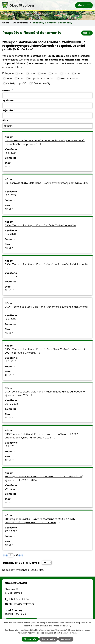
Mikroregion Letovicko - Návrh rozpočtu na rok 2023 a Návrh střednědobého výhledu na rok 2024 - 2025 (40, 521)
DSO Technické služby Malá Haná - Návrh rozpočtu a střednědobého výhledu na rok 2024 (45, 393)
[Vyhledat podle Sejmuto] (47, 116)
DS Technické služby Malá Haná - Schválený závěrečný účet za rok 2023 (47, 185)
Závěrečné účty (41, 83)
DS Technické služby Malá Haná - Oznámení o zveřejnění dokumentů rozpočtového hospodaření (45, 142)
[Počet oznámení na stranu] (47, 563)
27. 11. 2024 (11, 276)
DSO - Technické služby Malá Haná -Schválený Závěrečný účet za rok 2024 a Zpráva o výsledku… (45, 351)
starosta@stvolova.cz (22, 604)
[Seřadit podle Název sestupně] (13, 90)
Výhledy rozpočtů (16, 83)
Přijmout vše (30, 639)
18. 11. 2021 (10, 446)
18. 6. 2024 (11, 153)
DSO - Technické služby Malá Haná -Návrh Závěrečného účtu (43, 225)
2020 (32, 74)
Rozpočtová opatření (42, 78)
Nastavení (66, 639)
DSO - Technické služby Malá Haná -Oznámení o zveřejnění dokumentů (46, 266)
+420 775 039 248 (19, 599)
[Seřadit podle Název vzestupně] (13, 89)
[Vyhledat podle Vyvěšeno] (47, 106)
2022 (54, 74)
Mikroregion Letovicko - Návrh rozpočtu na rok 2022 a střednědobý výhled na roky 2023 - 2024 (44, 478)
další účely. (66, 626)
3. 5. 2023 (10, 234)
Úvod (6, 23)
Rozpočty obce (69, 78)
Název (7, 90)
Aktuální (9, 166)
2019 (21, 74)
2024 (78, 74)
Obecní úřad (21, 23)
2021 (43, 74)
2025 (9, 78)
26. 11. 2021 (10, 489)
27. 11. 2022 (11, 531)
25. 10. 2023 (11, 404)
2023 (66, 74)
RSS (87, 33)
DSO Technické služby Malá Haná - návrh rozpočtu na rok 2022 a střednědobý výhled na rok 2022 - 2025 (43, 436)
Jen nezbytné (48, 639)
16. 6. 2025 (11, 319)
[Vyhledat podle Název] (47, 95)
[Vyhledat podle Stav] (47, 126)
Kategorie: (8, 73)
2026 (20, 78)
